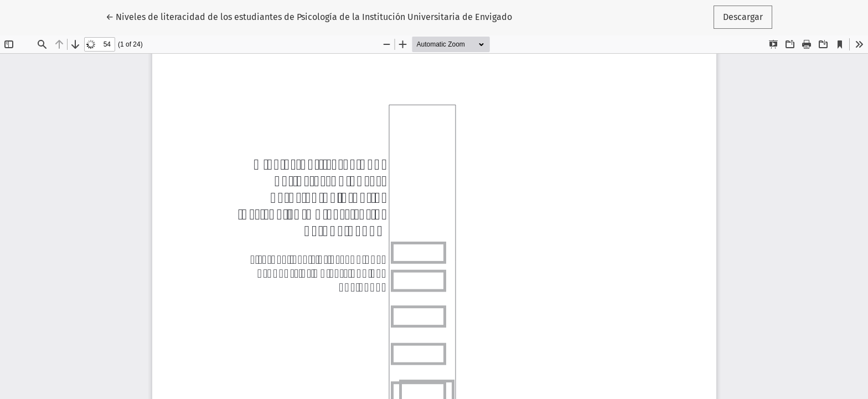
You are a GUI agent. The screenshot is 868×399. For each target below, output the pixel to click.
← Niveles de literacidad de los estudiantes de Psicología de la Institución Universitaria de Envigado (309, 16)
